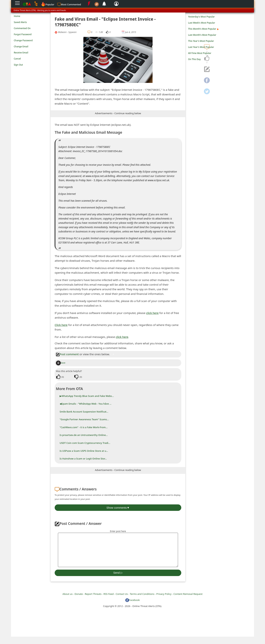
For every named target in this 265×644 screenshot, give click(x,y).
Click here (61, 325)
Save (61, 363)
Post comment (67, 354)
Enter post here (118, 531)
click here (152, 313)
